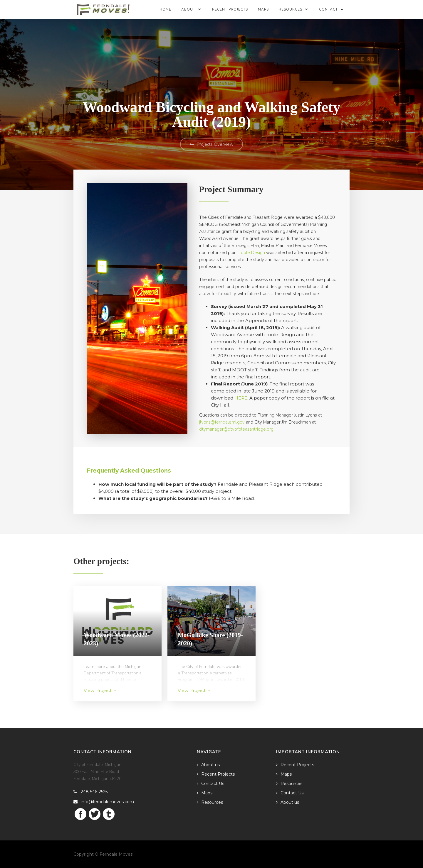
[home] (103, 8)
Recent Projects (230, 9)
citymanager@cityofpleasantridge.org (236, 429)
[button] (192, 9)
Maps (263, 9)
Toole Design (252, 253)
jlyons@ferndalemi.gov (222, 422)
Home (165, 9)
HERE (241, 398)
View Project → (100, 690)
